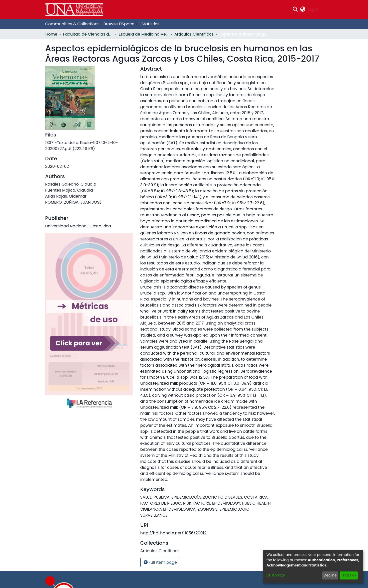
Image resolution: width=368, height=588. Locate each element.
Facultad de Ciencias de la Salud (88, 34)
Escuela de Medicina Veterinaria (144, 34)
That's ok (349, 575)
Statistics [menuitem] (150, 24)
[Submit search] (295, 10)
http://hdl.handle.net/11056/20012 (173, 533)
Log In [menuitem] (313, 9)
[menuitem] (303, 10)
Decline (330, 575)
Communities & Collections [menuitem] (72, 24)
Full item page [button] (160, 562)
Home (52, 34)
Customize (276, 575)
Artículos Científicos (194, 34)
